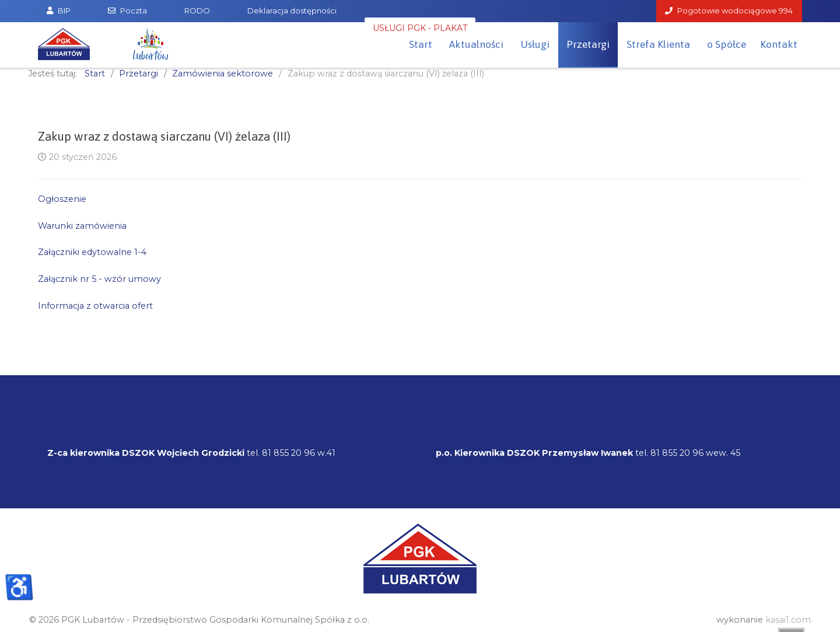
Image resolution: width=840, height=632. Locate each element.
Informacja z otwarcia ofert (95, 306)
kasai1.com (788, 620)
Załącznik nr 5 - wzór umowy (99, 279)
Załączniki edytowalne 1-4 (92, 252)
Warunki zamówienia (82, 226)
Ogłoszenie (62, 199)
